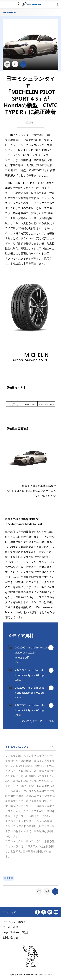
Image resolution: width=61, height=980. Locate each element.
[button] (56, 4)
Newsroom (10, 12)
